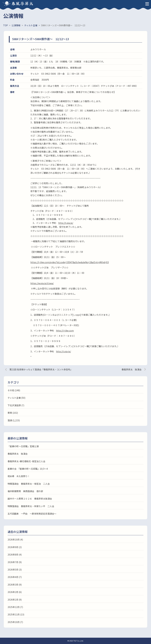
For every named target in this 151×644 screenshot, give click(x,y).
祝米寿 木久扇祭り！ (19, 476)
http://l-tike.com (65, 331)
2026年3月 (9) (15, 585)
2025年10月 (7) (15, 622)
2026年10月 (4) (15, 540)
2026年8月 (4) (15, 555)
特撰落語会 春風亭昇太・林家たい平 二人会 (31, 506)
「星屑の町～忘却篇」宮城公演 (23, 446)
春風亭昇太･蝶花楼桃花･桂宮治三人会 (26, 461)
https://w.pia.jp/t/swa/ (42, 283)
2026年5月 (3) (15, 570)
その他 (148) (14, 390)
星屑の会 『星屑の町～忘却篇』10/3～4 (28, 469)
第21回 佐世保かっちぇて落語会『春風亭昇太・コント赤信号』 (41, 369)
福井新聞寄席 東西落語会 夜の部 (25, 491)
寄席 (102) (13, 413)
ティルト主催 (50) (16, 398)
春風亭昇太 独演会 (132, 369)
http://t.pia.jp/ (66, 223)
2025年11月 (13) (16, 614)
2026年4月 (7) (15, 577)
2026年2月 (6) (15, 592)
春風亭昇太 (22, 3)
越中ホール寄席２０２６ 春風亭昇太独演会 (30, 499)
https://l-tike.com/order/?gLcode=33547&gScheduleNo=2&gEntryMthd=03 (70, 262)
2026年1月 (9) (15, 600)
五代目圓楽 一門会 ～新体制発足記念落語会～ (32, 514)
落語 (10, 420)
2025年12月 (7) (15, 607)
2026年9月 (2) (15, 547)
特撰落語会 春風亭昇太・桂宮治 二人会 (29, 484)
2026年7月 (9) (15, 562)
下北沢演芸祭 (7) (16, 405)
